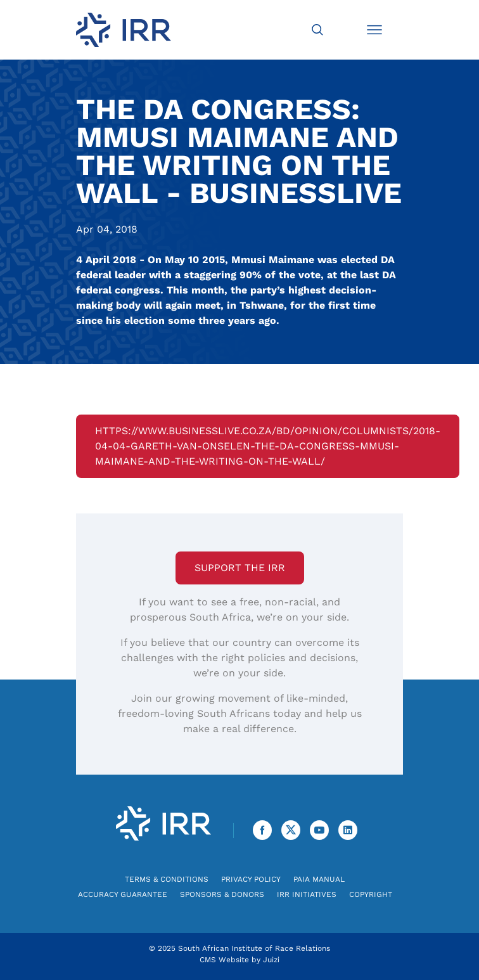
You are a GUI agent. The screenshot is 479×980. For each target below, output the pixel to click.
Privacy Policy (251, 879)
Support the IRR (240, 568)
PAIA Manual (319, 879)
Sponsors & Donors (222, 894)
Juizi (271, 960)
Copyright (371, 894)
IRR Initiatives (307, 894)
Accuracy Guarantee (123, 894)
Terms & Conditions (167, 879)
